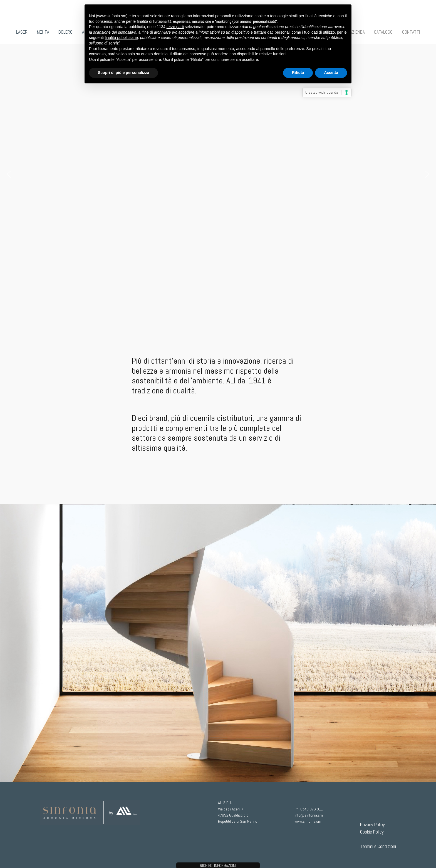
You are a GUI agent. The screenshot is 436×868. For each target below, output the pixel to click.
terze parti (175, 27)
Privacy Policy (372, 825)
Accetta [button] (331, 73)
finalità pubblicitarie (121, 38)
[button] (9, 174)
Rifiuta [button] (298, 73)
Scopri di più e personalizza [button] (123, 73)
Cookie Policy (372, 832)
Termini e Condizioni (378, 846)
